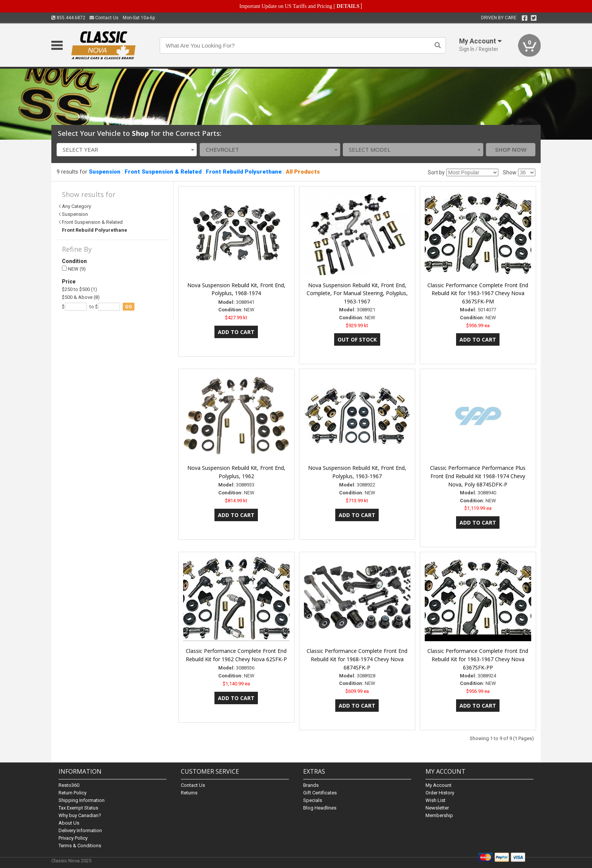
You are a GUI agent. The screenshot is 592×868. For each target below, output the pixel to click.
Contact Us (104, 18)
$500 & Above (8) (81, 297)
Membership (439, 815)
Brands (311, 785)
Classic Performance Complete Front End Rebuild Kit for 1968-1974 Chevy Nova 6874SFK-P (357, 659)
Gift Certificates (320, 793)
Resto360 (69, 785)
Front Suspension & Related (163, 172)
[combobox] (127, 150)
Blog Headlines (320, 808)
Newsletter (437, 808)
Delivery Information (80, 830)
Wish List (436, 800)
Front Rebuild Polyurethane (244, 172)
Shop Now (511, 149)
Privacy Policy (73, 838)
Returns (189, 793)
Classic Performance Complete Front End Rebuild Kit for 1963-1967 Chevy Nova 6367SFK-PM (478, 293)
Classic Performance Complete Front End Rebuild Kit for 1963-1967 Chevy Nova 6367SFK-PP (478, 659)
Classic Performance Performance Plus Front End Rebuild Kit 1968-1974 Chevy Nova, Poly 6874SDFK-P (478, 476)
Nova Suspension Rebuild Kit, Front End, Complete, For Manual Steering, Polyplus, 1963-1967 (357, 293)
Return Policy (72, 793)
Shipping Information (82, 800)
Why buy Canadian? (80, 815)
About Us (69, 823)
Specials (313, 800)
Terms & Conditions (80, 846)
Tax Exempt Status (78, 808)
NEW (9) (74, 269)
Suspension (105, 172)
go (129, 307)
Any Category (76, 206)
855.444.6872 (68, 18)
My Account (439, 785)
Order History (440, 793)
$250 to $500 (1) (79, 289)
